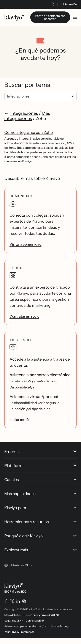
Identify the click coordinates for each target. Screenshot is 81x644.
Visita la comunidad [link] (25, 256)
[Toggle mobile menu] (75, 17)
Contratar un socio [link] (24, 328)
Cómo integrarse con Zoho (29, 144)
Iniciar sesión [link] (20, 431)
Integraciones (24, 125)
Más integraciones (27, 127)
